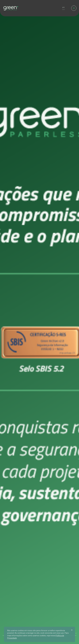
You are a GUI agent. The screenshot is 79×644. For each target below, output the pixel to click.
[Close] (72, 630)
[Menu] (74, 8)
